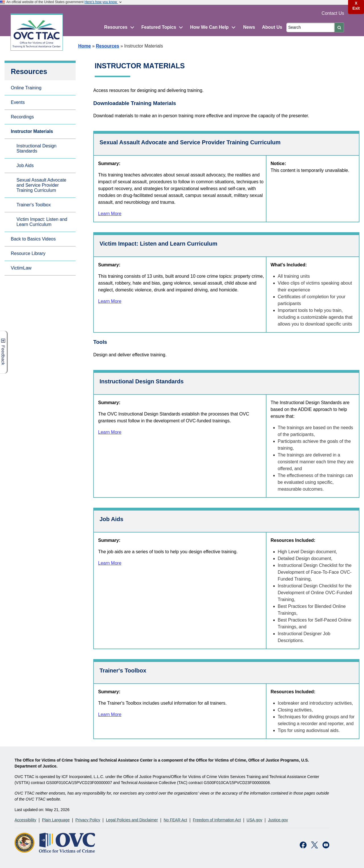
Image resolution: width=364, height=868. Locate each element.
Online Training (26, 88)
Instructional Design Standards (37, 148)
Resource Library (28, 253)
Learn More (110, 214)
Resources (107, 46)
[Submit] (339, 27)
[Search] (310, 27)
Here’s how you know (104, 2)
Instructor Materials (32, 131)
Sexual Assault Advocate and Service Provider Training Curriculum (41, 185)
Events (18, 102)
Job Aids (25, 165)
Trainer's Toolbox (34, 205)
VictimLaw (21, 268)
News (249, 27)
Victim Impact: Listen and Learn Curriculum (42, 222)
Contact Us (333, 13)
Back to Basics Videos (33, 239)
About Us (272, 27)
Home (84, 46)
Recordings (22, 117)
